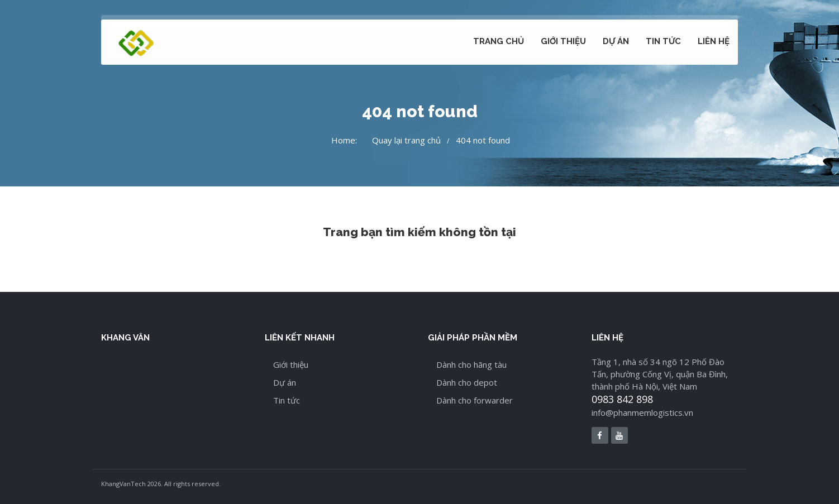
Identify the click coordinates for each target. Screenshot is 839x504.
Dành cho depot (467, 382)
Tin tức (663, 41)
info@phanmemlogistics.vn (642, 412)
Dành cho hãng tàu (471, 364)
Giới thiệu (563, 41)
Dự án (616, 41)
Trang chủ (499, 41)
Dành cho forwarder (475, 400)
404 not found (483, 140)
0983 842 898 (622, 399)
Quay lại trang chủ (406, 140)
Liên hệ (714, 41)
